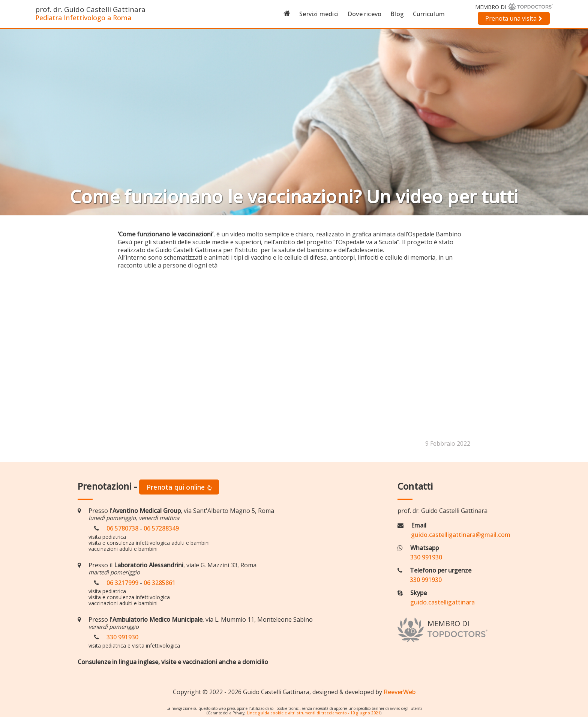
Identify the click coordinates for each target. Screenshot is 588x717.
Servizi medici (319, 14)
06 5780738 (122, 528)
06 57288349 (161, 528)
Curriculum (429, 14)
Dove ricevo (364, 14)
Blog (397, 14)
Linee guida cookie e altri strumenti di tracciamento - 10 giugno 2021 (313, 713)
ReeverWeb (400, 692)
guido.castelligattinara (442, 602)
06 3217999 (122, 583)
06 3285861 (160, 583)
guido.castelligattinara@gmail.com (461, 535)
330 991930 (122, 637)
